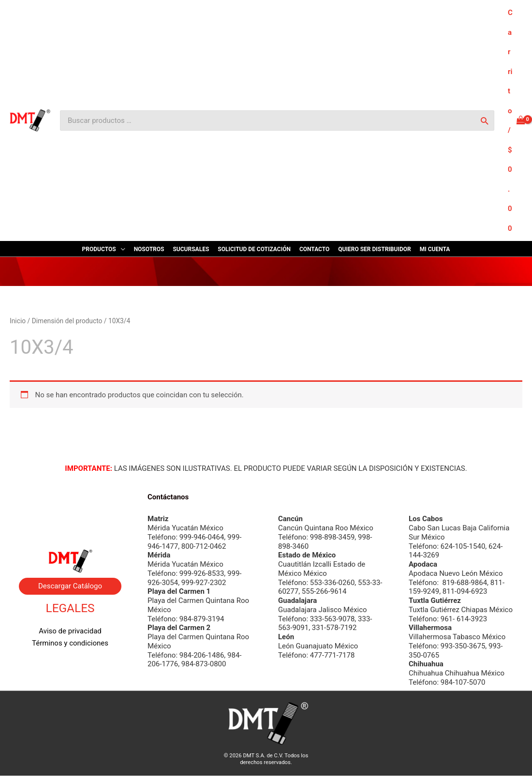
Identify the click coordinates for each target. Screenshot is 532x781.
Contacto (70, 523)
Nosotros (70, 498)
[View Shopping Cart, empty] (517, 120)
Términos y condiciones (70, 643)
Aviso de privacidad (70, 631)
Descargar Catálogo (70, 586)
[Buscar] (484, 120)
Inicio (18, 321)
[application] (121, 249)
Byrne (70, 511)
